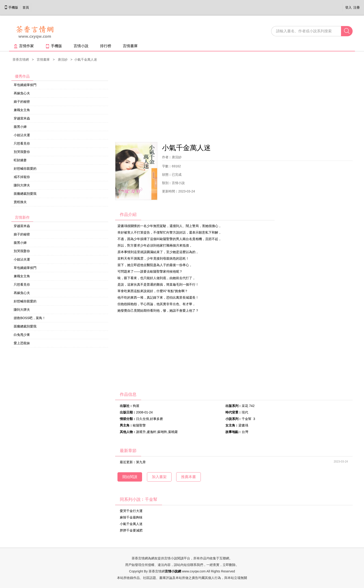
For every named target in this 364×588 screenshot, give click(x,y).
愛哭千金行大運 (131, 511)
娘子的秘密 (22, 102)
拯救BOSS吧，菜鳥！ (30, 318)
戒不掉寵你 (22, 177)
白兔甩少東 (22, 335)
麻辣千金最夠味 (131, 517)
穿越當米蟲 (22, 118)
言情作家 (24, 46)
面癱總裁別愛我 (25, 194)
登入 (348, 7)
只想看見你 (22, 143)
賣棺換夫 (20, 202)
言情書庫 (130, 46)
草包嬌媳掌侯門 (25, 85)
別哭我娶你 (22, 152)
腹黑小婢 (20, 127)
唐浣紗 (63, 59)
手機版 (11, 7)
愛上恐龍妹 (22, 343)
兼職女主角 (22, 110)
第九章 (141, 462)
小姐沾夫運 (22, 135)
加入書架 (159, 477)
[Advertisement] (234, 102)
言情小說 (81, 46)
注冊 (357, 7)
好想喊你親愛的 (25, 168)
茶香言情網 (21, 59)
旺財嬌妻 (20, 160)
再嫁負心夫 (22, 93)
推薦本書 (188, 477)
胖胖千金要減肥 (131, 530)
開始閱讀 (130, 477)
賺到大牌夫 (22, 185)
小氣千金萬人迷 (131, 524)
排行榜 (106, 46)
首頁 (26, 7)
